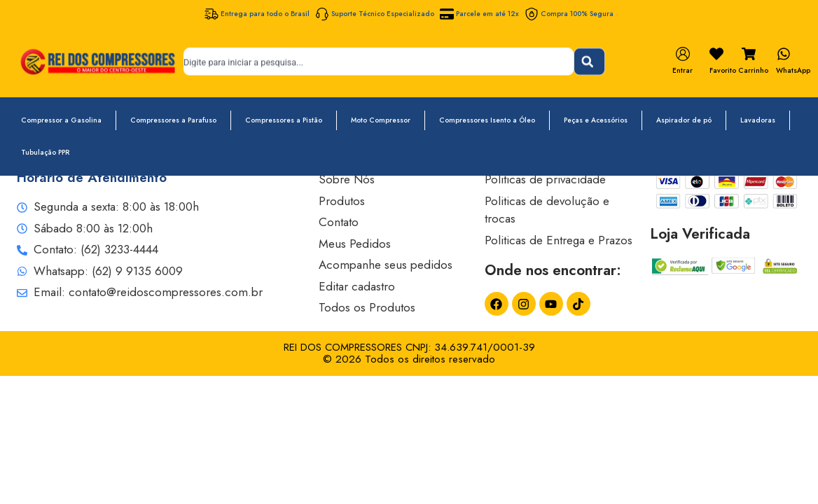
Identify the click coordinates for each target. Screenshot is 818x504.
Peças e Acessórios (596, 120)
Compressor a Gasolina (61, 120)
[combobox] (379, 61)
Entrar (682, 70)
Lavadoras (758, 120)
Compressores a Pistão (284, 120)
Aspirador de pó (684, 120)
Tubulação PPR (45, 152)
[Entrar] (683, 54)
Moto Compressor (381, 120)
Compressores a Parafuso (173, 120)
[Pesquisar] (589, 61)
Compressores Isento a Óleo (487, 120)
